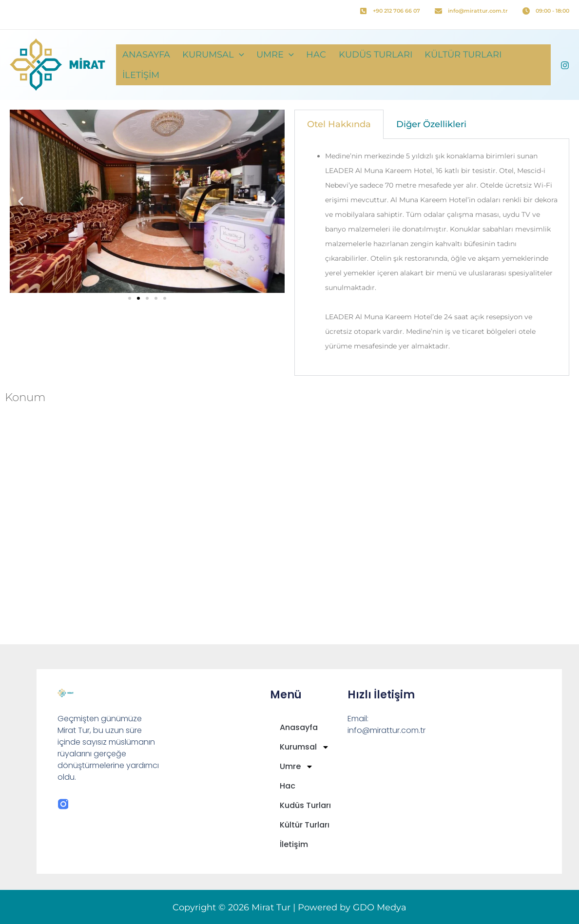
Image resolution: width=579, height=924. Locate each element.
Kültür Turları (462, 65)
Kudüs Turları (378, 65)
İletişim (528, 65)
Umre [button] (285, 65)
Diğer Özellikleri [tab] (431, 124)
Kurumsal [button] (226, 65)
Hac (322, 65)
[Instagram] (565, 65)
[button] (252, 65)
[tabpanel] (432, 257)
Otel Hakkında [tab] (339, 124)
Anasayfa (163, 65)
